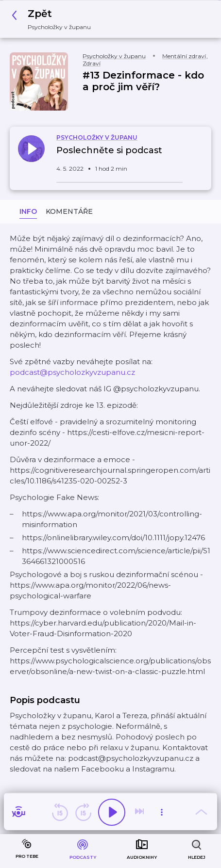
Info (28, 211)
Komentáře (69, 211)
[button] (54, 19)
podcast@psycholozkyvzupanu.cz (72, 372)
